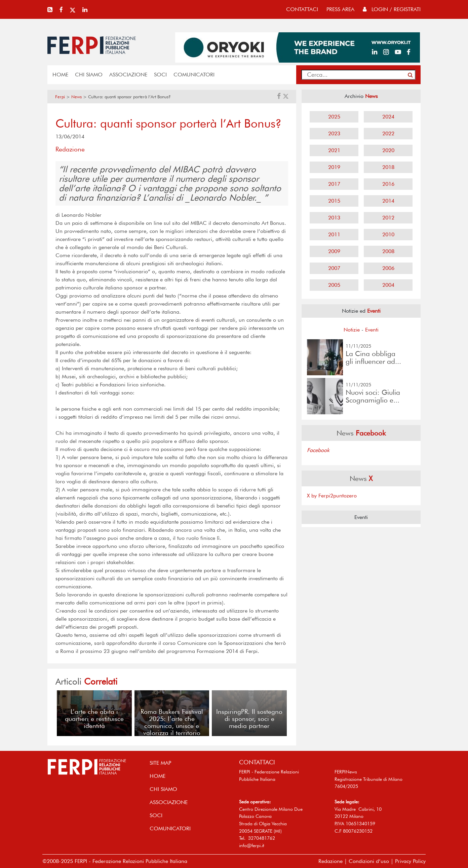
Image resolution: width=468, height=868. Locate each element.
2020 (388, 150)
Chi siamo (89, 75)
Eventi (372, 330)
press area (340, 9)
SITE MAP (160, 763)
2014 (388, 201)
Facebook (318, 450)
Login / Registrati (392, 9)
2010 (388, 234)
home (60, 75)
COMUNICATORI (194, 75)
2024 (388, 117)
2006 (388, 268)
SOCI (160, 75)
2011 (334, 234)
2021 (334, 150)
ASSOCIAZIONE (128, 75)
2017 (334, 184)
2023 (334, 133)
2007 (334, 268)
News (76, 97)
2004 (388, 285)
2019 (334, 167)
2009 (334, 251)
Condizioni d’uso (369, 861)
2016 (388, 184)
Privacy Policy (410, 861)
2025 (334, 117)
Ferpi (60, 97)
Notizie (352, 330)
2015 (334, 201)
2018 (388, 167)
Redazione (330, 861)
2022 (388, 133)
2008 (388, 251)
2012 (388, 218)
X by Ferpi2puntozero (332, 496)
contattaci (302, 9)
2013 (334, 218)
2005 (334, 285)
